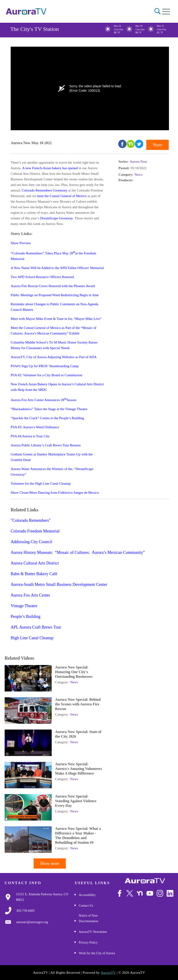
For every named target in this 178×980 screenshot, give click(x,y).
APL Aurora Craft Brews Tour (36, 627)
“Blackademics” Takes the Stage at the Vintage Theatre (49, 409)
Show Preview (21, 243)
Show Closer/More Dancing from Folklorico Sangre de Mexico (55, 493)
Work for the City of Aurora (97, 953)
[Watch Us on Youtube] (150, 893)
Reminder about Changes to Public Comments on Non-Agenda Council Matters (54, 307)
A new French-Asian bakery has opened (50, 168)
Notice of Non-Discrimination (89, 918)
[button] (157, 11)
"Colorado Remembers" (31, 520)
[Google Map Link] (45, 897)
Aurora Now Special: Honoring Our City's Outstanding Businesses (74, 672)
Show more (50, 863)
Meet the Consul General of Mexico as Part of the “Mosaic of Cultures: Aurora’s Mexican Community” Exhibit (53, 331)
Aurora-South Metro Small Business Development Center (59, 584)
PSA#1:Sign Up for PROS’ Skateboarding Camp (45, 366)
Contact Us (86, 906)
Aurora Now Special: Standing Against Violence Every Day (76, 801)
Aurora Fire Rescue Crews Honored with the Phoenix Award (53, 286)
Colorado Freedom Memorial (35, 531)
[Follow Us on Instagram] (160, 893)
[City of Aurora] (145, 881)
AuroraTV (108, 973)
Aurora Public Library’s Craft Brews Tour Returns (46, 445)
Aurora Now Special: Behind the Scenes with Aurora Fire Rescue (78, 704)
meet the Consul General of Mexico (62, 196)
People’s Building (26, 617)
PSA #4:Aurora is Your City (30, 436)
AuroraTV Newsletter (93, 932)
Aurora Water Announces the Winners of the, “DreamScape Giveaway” (52, 472)
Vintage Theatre (24, 606)
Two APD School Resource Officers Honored (42, 277)
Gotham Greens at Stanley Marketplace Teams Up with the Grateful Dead (52, 457)
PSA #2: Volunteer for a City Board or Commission (46, 375)
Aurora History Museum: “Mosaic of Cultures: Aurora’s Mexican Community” (78, 552)
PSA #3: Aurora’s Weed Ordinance (35, 427)
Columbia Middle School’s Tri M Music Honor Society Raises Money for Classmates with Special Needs (54, 345)
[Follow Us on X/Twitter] (130, 893)
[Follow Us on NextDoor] (140, 893)
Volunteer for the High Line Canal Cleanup (41, 484)
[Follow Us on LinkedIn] (170, 893)
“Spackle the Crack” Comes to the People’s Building (47, 418)
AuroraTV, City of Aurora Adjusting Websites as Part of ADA (54, 357)
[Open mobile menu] (166, 12)
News (138, 175)
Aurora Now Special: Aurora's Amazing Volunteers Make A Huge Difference (79, 769)
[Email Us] (32, 922)
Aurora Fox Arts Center (30, 595)
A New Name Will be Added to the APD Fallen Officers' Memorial (57, 268)
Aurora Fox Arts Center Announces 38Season (43, 399)
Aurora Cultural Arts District (35, 563)
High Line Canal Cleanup (32, 638)
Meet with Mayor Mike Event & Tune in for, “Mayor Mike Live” (56, 319)
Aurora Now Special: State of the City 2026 (78, 734)
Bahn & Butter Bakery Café (34, 574)
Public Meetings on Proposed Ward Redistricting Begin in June (55, 295)
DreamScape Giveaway (56, 218)
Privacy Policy (88, 943)
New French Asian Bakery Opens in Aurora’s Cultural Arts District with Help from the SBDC (57, 387)
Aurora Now (138, 162)
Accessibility (87, 895)
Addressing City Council (31, 542)
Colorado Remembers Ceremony (45, 190)
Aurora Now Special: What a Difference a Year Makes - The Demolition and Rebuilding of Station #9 (78, 836)
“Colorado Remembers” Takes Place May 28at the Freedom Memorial (53, 256)
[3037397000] (25, 911)
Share (157, 145)
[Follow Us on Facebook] (120, 893)
